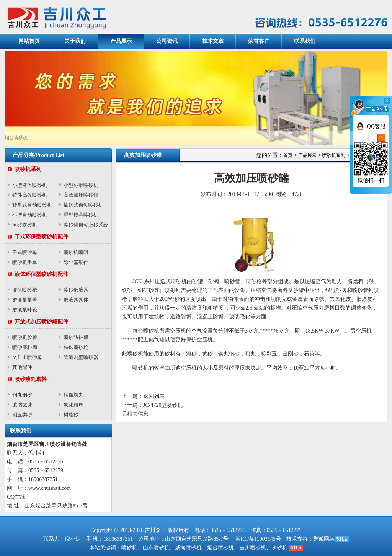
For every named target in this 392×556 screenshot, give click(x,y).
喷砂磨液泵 (76, 290)
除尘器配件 (76, 262)
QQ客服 (376, 126)
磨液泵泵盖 (25, 300)
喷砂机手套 (25, 262)
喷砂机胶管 (25, 337)
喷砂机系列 (28, 169)
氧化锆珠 (73, 405)
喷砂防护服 (76, 337)
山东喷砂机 (156, 548)
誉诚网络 (324, 539)
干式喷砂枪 (25, 252)
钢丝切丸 (73, 395)
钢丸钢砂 (22, 395)
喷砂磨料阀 (25, 347)
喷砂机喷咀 (76, 252)
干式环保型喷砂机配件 (41, 237)
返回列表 (154, 396)
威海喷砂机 (188, 548)
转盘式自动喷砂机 (32, 205)
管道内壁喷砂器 (81, 357)
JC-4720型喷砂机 (163, 405)
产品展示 (121, 41)
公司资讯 (167, 41)
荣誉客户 (259, 41)
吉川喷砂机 (253, 548)
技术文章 (213, 41)
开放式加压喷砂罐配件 (41, 322)
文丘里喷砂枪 (27, 357)
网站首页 (29, 41)
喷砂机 (129, 548)
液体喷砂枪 (25, 290)
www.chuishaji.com (50, 488)
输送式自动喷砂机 (83, 205)
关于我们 (75, 41)
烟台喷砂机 (220, 548)
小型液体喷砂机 (30, 185)
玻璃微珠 (22, 405)
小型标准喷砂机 (81, 185)
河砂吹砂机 (25, 225)
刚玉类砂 (22, 415)
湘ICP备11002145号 (258, 539)
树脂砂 (71, 415)
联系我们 (305, 41)
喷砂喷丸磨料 (31, 379)
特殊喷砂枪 (76, 347)
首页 (288, 155)
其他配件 (22, 367)
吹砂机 (279, 548)
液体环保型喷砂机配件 (41, 274)
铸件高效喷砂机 (30, 195)
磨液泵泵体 (76, 300)
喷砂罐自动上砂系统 (86, 225)
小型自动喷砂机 (30, 215)
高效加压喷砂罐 (81, 195)
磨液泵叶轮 (25, 310)
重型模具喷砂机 (81, 215)
